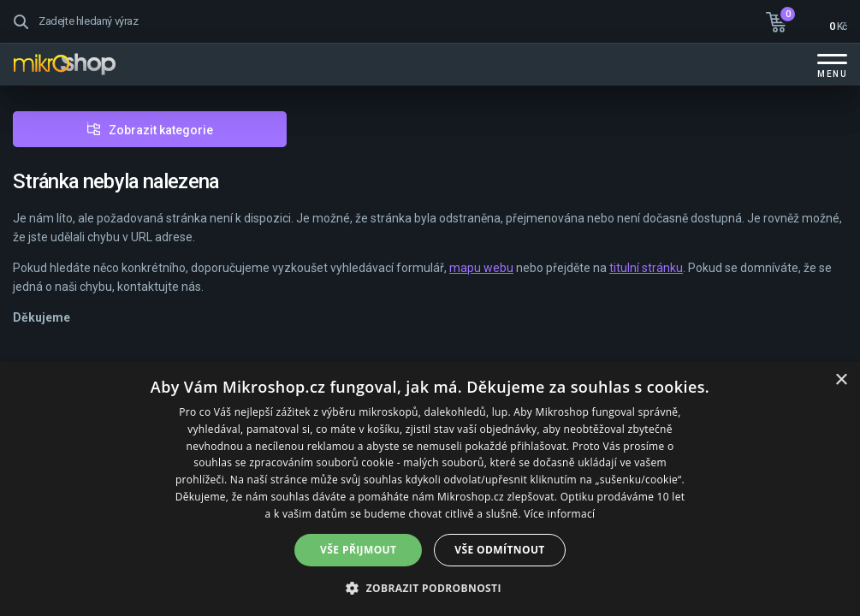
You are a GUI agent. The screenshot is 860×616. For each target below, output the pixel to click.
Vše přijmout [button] (358, 550)
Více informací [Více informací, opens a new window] (559, 514)
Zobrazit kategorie (161, 130)
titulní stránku (646, 268)
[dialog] (430, 489)
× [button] (841, 380)
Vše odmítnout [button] (499, 550)
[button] (430, 587)
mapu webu (481, 268)
